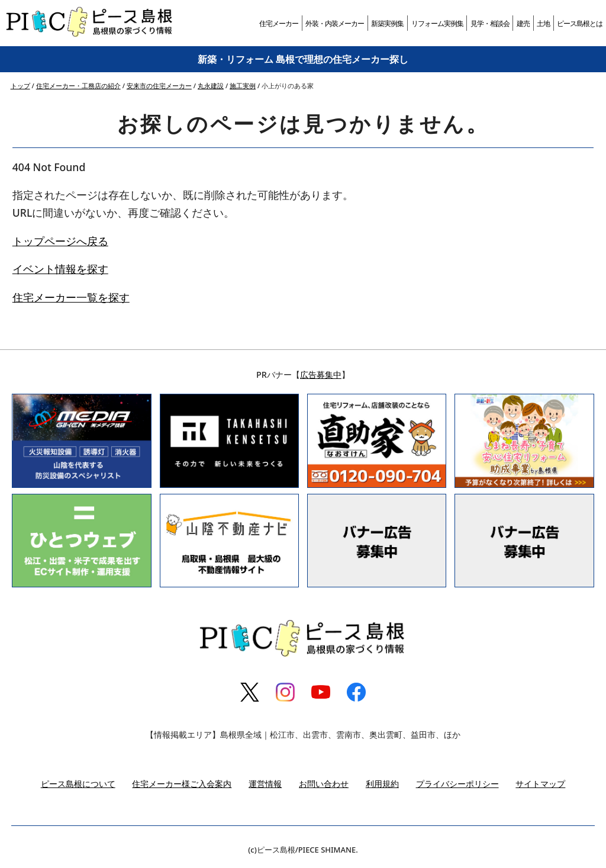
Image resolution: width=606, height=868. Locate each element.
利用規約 (382, 784)
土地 (543, 23)
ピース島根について (78, 784)
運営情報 (265, 784)
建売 (523, 23)
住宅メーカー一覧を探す (71, 297)
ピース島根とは (580, 23)
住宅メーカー (279, 23)
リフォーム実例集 (437, 23)
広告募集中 (321, 374)
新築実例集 (387, 23)
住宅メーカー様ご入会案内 (182, 784)
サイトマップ (540, 784)
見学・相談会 (490, 23)
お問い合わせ (324, 784)
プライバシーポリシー (457, 784)
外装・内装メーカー (335, 23)
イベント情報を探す (60, 269)
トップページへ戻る (60, 241)
